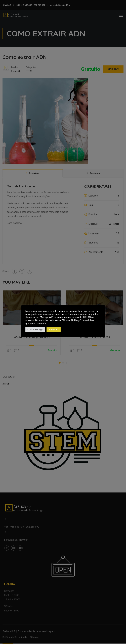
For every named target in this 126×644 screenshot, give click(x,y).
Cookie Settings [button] (35, 329)
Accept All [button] (54, 329)
